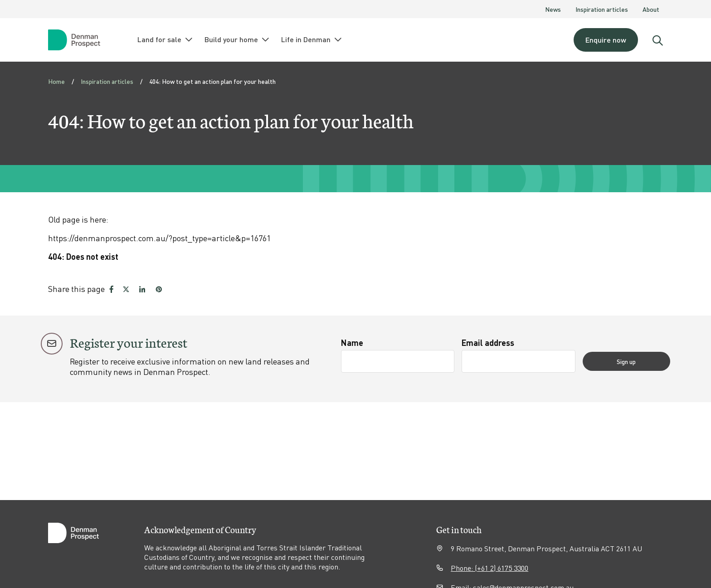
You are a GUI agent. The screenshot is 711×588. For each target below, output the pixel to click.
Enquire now (606, 40)
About (651, 9)
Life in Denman (312, 39)
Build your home (237, 39)
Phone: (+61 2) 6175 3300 (489, 568)
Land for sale (166, 39)
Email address (497, 343)
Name (352, 343)
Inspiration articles (602, 9)
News (553, 9)
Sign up (636, 361)
